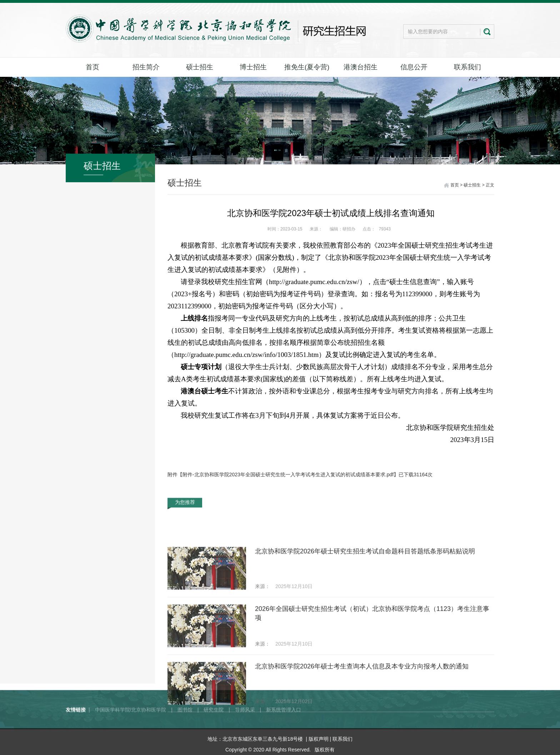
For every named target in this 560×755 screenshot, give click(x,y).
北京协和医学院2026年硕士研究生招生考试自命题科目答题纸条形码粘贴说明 (365, 606)
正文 (490, 186)
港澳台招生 (361, 67)
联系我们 (467, 67)
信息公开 (414, 67)
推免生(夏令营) (307, 67)
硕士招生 (200, 67)
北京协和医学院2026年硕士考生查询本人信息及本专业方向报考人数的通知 (362, 721)
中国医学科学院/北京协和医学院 (131, 722)
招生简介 (146, 67)
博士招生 (253, 67)
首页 (92, 67)
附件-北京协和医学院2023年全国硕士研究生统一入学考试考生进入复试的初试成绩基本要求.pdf (288, 475)
